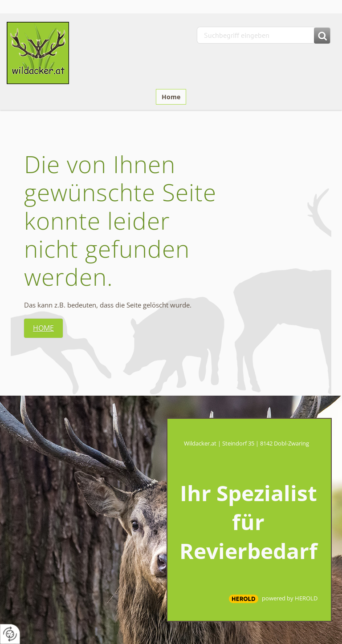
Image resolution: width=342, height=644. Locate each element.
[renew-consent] (10, 634)
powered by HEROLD (290, 598)
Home (171, 97)
